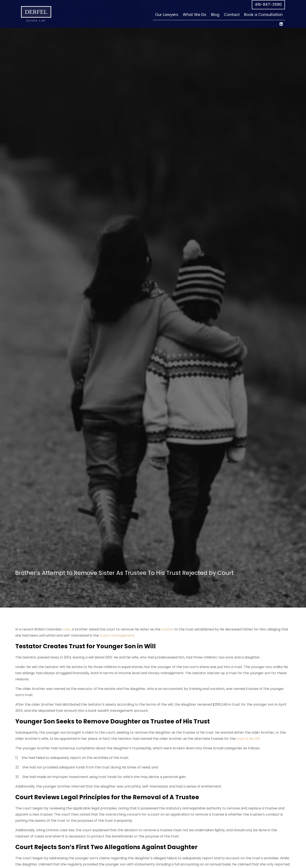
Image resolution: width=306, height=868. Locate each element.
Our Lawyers (167, 15)
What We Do (195, 15)
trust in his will (248, 739)
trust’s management (117, 635)
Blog (215, 15)
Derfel (36, 12)
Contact (232, 15)
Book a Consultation (263, 15)
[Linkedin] (281, 24)
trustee (167, 629)
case (66, 629)
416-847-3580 (268, 4)
